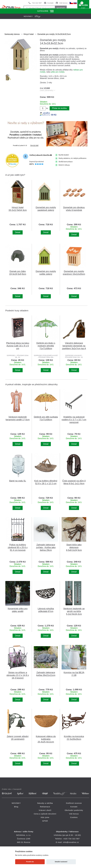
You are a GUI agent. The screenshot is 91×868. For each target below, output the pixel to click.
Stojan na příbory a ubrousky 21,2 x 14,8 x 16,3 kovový (18, 675)
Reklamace (45, 807)
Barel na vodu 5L (18, 481)
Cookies (74, 817)
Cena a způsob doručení (45, 814)
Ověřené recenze (74, 803)
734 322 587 (37, 3)
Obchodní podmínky (74, 810)
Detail (18, 232)
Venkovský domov (12, 34)
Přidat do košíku (59, 108)
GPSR (45, 821)
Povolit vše (30, 862)
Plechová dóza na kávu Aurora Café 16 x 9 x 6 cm (18, 346)
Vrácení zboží (45, 810)
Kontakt (50, 3)
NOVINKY (16, 803)
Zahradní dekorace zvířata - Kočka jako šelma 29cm (46, 547)
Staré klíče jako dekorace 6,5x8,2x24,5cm (74, 547)
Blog (16, 807)
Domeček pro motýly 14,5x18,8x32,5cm (54, 34)
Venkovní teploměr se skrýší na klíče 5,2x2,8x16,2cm (74, 611)
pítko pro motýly (58, 72)
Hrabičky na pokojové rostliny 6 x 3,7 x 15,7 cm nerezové (74, 420)
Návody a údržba (45, 803)
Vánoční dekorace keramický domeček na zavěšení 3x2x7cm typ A (74, 346)
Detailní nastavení (61, 862)
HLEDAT (61, 8)
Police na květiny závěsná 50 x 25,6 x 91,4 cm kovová (18, 547)
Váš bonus (63, 3)
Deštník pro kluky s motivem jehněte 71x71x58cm (46, 346)
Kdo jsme (45, 817)
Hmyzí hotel (29, 34)
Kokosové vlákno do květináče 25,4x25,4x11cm (46, 739)
